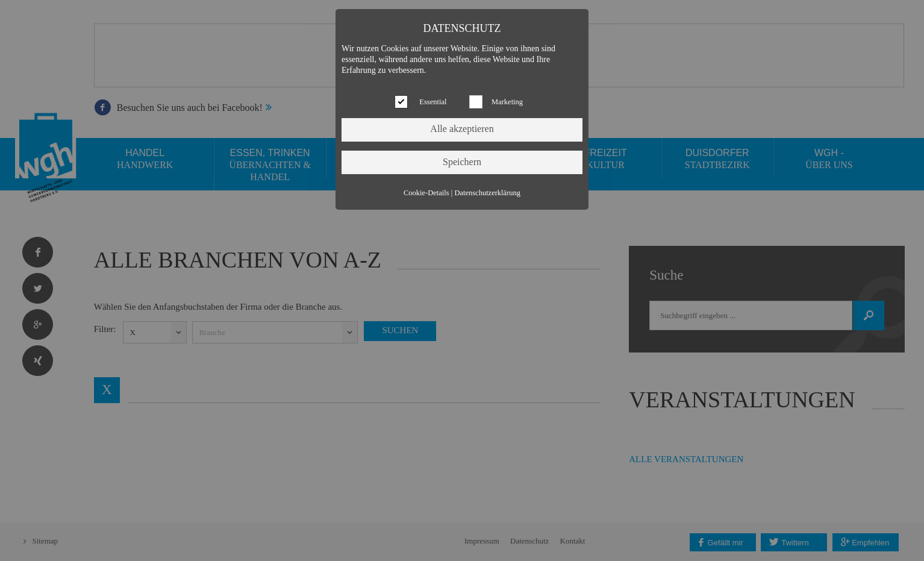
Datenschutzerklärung (487, 193)
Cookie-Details (426, 193)
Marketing (507, 102)
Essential (433, 102)
